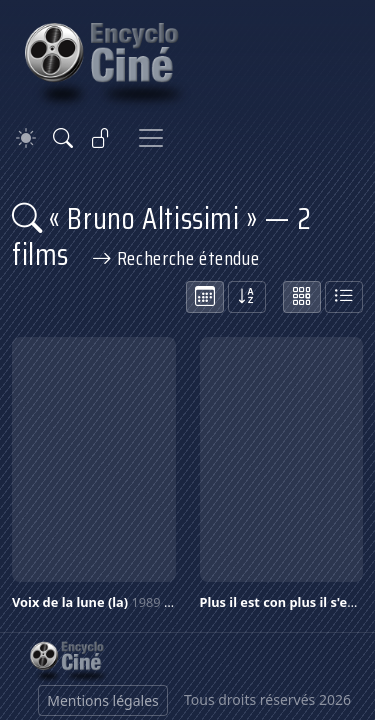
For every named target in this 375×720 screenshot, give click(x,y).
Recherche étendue (176, 258)
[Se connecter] (101, 138)
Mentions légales (103, 700)
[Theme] (26, 138)
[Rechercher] (63, 138)
